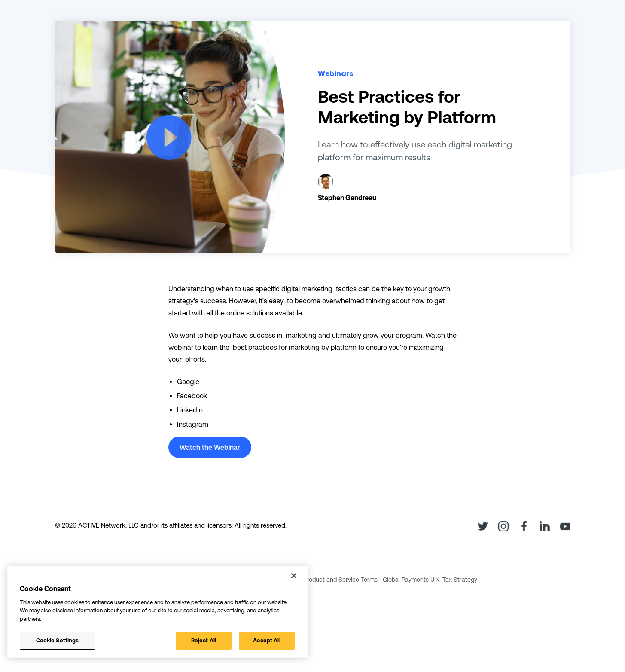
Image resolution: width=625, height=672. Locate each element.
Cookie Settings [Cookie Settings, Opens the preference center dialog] (58, 640)
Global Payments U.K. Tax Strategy (430, 580)
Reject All (204, 640)
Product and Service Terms (340, 580)
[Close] (294, 576)
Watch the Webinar (210, 447)
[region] (157, 612)
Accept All (267, 640)
